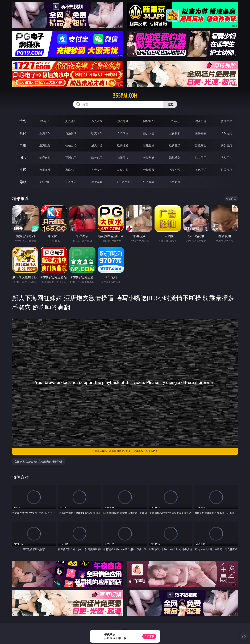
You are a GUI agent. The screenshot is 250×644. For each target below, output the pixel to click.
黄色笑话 (201, 170)
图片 (23, 157)
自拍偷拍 (71, 133)
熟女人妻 (149, 133)
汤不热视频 (123, 182)
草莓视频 (97, 182)
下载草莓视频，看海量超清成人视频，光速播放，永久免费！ (164, 451)
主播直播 (201, 133)
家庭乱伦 (71, 170)
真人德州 (71, 121)
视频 (23, 133)
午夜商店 (71, 182)
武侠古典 (123, 170)
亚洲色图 (71, 158)
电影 (23, 145)
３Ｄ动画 (123, 133)
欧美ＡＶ (97, 133)
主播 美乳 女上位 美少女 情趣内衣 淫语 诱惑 (38, 462)
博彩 (23, 121)
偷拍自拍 (71, 145)
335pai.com (125, 96)
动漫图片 (123, 158)
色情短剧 (175, 182)
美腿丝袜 (149, 158)
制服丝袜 (149, 145)
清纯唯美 (175, 158)
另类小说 (175, 170)
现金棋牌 (201, 121)
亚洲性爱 (45, 145)
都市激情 (45, 170)
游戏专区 (123, 121)
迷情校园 (149, 170)
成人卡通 (97, 145)
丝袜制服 (175, 133)
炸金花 (175, 121)
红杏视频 (149, 182)
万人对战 (97, 121)
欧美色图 (97, 158)
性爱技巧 (227, 170)
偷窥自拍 (45, 158)
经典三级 (175, 145)
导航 (23, 182)
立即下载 (149, 636)
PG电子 (45, 121)
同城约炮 (45, 182)
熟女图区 (201, 158)
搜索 (170, 104)
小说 (23, 170)
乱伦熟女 (201, 145)
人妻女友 (97, 170)
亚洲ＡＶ (45, 133)
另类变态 (227, 145)
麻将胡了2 (149, 121)
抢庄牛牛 (227, 121)
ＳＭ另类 (227, 133)
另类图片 (227, 158)
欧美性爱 (123, 145)
